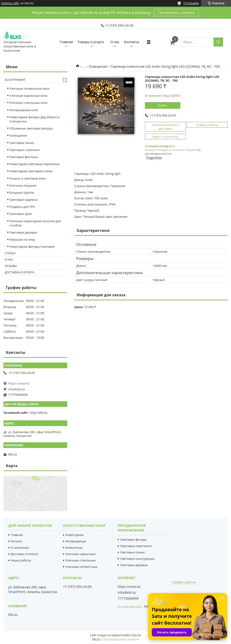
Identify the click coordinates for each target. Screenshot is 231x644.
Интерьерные (76, 541)
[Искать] (218, 42)
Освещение (98, 66)
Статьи (10, 253)
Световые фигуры (133, 539)
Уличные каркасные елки (28, 96)
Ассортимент (15, 80)
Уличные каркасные (80, 554)
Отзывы (11, 266)
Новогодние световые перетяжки (34, 164)
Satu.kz (136, 635)
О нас (115, 42)
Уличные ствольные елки (29, 103)
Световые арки (21, 214)
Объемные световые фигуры (31, 128)
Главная (66, 42)
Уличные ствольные (80, 560)
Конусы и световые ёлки (28, 178)
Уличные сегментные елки (29, 88)
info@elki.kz (16, 389)
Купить (163, 105)
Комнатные (74, 548)
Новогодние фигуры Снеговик (32, 247)
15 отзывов (191, 3)
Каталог (16, 541)
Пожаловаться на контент (121, 639)
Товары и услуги (91, 42)
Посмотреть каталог (176, 13)
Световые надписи (23, 200)
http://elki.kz (39, 413)
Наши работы (21, 560)
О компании (20, 548)
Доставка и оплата (20, 272)
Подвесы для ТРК (22, 207)
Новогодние (74, 535)
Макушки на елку (22, 239)
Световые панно (22, 143)
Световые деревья (23, 232)
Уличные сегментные (81, 567)
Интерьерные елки (24, 110)
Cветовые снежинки (25, 150)
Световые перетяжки (136, 546)
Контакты (132, 42)
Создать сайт (10, 3)
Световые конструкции (137, 559)
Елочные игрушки (23, 185)
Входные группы (22, 192)
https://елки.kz (19, 383)
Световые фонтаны (24, 157)
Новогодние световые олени (31, 171)
